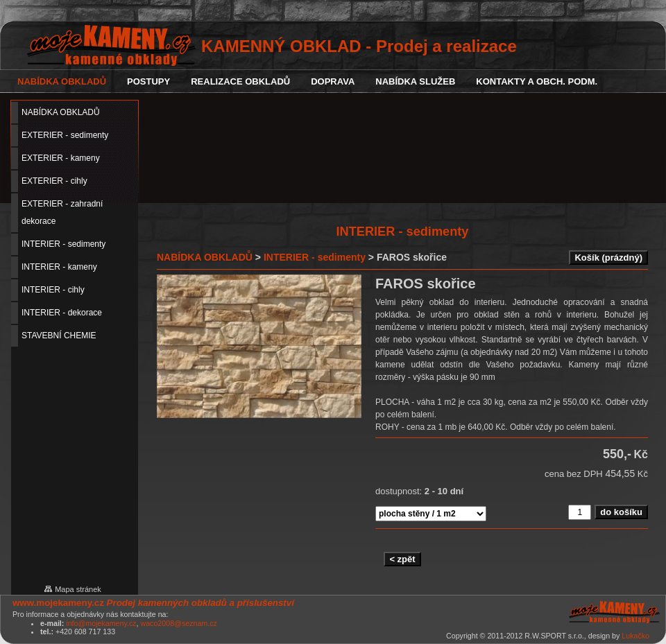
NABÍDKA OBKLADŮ (205, 257)
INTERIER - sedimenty (315, 257)
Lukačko (635, 636)
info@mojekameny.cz (101, 623)
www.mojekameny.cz (58, 603)
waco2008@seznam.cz (178, 623)
